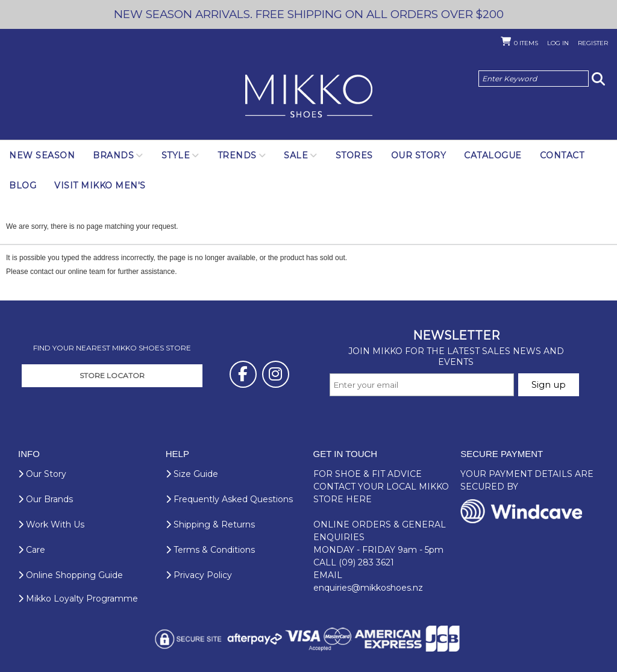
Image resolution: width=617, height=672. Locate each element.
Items (526, 43)
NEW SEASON (42, 155)
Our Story (419, 155)
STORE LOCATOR (112, 375)
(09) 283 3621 (366, 562)
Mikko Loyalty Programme (78, 599)
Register (593, 43)
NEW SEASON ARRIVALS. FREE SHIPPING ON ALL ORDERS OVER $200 (309, 14)
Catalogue (493, 155)
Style (176, 155)
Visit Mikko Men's (100, 185)
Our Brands (45, 499)
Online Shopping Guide (70, 575)
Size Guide (192, 474)
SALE (296, 155)
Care (32, 550)
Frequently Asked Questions (229, 499)
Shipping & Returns (210, 524)
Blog (23, 185)
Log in (558, 43)
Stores (354, 155)
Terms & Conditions (210, 550)
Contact (562, 155)
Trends (237, 155)
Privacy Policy (199, 575)
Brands (113, 155)
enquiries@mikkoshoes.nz (368, 588)
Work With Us (51, 524)
